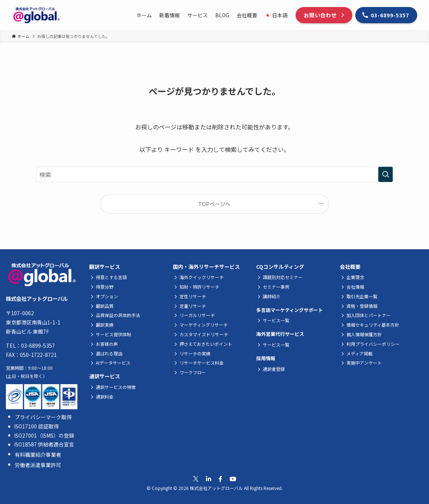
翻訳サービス (105, 267)
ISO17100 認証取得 (36, 426)
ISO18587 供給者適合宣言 (44, 444)
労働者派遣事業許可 (38, 465)
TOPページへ (214, 204)
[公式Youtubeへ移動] (233, 479)
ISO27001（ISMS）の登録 (44, 435)
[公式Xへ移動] (196, 479)
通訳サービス (105, 376)
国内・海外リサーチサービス (206, 267)
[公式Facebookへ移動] (220, 479)
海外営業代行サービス (280, 334)
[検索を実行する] (386, 174)
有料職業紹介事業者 (38, 455)
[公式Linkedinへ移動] (209, 479)
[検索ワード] (214, 174)
